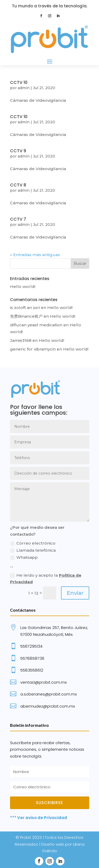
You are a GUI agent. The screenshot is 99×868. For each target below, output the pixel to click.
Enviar (75, 593)
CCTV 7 (18, 219)
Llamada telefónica (33, 550)
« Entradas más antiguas (35, 255)
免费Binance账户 (26, 316)
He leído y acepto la (46, 579)
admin (24, 88)
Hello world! (23, 286)
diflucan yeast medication (36, 325)
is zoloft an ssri (25, 308)
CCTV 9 (18, 151)
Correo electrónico (33, 543)
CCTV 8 (18, 185)
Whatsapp (24, 557)
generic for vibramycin (33, 349)
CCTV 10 (19, 82)
